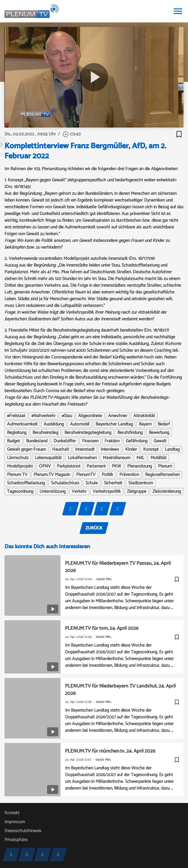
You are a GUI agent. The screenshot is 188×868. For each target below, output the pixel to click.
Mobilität (158, 458)
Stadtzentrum (141, 483)
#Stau (67, 416)
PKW (116, 466)
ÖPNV (45, 466)
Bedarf (164, 424)
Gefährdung (137, 441)
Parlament (96, 466)
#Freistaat (16, 416)
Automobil (80, 424)
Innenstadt (85, 450)
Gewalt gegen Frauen (26, 450)
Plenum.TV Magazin (52, 475)
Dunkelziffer (65, 441)
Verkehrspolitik (107, 492)
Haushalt (61, 450)
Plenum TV (17, 475)
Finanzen (90, 441)
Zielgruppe (137, 492)
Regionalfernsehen (162, 475)
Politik (107, 475)
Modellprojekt (20, 466)
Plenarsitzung (140, 466)
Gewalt (160, 441)
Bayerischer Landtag (114, 424)
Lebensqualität (48, 458)
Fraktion (112, 441)
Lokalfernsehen (82, 458)
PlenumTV (86, 475)
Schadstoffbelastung (26, 483)
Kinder (131, 450)
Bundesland (37, 441)
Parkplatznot (69, 466)
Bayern (145, 424)
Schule (92, 483)
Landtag (172, 450)
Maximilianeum (117, 458)
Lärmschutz (18, 458)
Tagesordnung (20, 492)
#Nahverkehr (43, 416)
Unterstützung (53, 492)
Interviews (110, 450)
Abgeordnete (90, 416)
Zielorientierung (167, 492)
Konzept (151, 450)
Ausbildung (54, 424)
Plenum (165, 466)
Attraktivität (144, 416)
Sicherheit (113, 483)
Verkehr (79, 492)
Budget (13, 441)
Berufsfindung (130, 433)
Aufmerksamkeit (22, 424)
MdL (140, 458)
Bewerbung (159, 433)
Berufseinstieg (45, 433)
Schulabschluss (65, 483)
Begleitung (17, 433)
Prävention (129, 475)
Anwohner (118, 416)
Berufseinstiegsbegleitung (88, 433)
